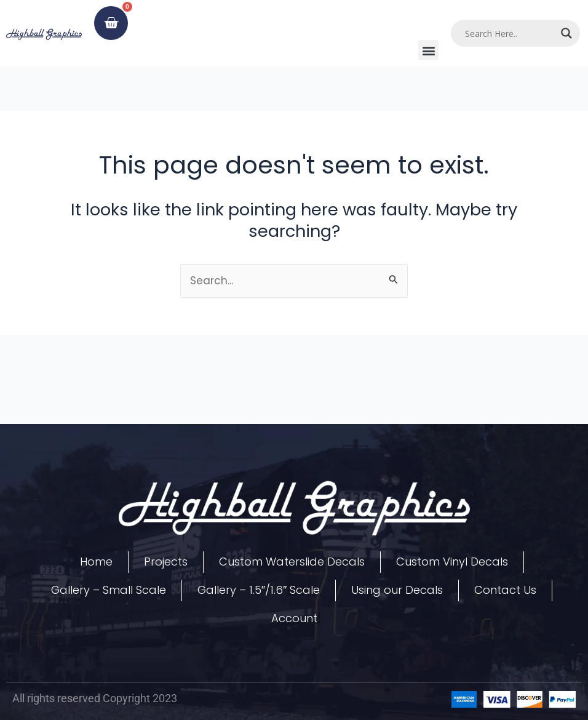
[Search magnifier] (566, 33)
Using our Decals (397, 590)
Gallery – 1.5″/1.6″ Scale (259, 590)
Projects (166, 562)
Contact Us (505, 590)
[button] (428, 50)
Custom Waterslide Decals (292, 562)
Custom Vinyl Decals (452, 562)
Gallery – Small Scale (109, 590)
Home (96, 562)
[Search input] (510, 33)
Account (294, 618)
